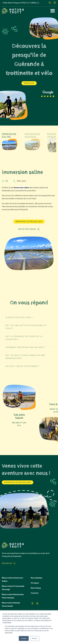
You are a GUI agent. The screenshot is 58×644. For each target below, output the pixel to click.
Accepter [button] (24, 638)
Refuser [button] (35, 638)
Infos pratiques (27, 229)
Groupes (35, 583)
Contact (35, 593)
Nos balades (37, 578)
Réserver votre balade (29, 222)
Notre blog (36, 588)
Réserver (29, 83)
